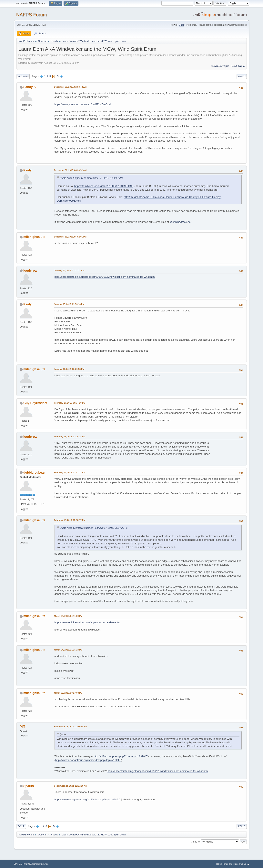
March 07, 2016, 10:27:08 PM (68, 693)
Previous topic (220, 66)
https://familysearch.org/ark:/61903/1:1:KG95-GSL (104, 186)
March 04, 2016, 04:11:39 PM (68, 616)
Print (242, 76)
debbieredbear (34, 473)
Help (218, 864)
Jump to (196, 842)
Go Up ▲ (245, 864)
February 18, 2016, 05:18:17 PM (70, 520)
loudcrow (30, 271)
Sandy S (30, 87)
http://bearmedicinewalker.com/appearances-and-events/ (87, 622)
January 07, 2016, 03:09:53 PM (69, 369)
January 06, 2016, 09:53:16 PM (69, 304)
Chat (181, 25)
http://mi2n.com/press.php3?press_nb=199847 (121, 756)
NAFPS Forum (32, 15)
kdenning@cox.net (181, 222)
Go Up (21, 826)
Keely (28, 170)
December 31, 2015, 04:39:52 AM (70, 170)
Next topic (238, 66)
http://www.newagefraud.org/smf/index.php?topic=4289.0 (87, 799)
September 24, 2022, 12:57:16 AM (71, 786)
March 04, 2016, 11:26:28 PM (68, 650)
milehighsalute (34, 237)
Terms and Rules (231, 864)
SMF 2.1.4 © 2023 (23, 864)
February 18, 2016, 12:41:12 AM (70, 472)
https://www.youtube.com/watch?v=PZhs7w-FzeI (83, 104)
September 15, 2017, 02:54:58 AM (71, 727)
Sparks (29, 786)
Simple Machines (40, 864)
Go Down (23, 76)
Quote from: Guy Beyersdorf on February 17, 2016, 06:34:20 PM (94, 528)
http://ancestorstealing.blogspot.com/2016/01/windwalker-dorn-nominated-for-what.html (105, 277)
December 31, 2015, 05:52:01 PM (70, 237)
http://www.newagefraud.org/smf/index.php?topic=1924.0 (88, 760)
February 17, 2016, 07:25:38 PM (70, 437)
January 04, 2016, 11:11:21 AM (69, 270)
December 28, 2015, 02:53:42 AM (70, 87)
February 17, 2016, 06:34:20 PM (70, 403)
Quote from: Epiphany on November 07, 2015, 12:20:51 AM (91, 178)
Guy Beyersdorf (35, 403)
